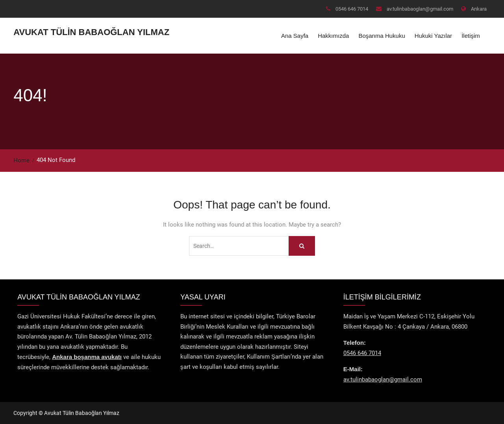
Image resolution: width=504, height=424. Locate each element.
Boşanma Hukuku (382, 36)
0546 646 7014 (352, 9)
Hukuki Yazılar (433, 36)
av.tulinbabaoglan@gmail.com (420, 9)
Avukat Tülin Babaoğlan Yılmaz (91, 32)
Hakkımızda (333, 36)
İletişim (471, 36)
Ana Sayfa (295, 36)
